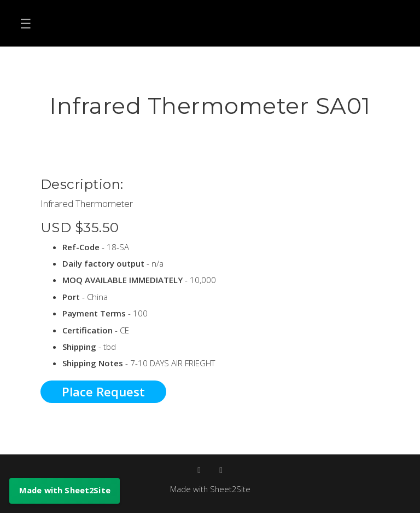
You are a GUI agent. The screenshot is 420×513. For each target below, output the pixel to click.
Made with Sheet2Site (210, 489)
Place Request (103, 391)
